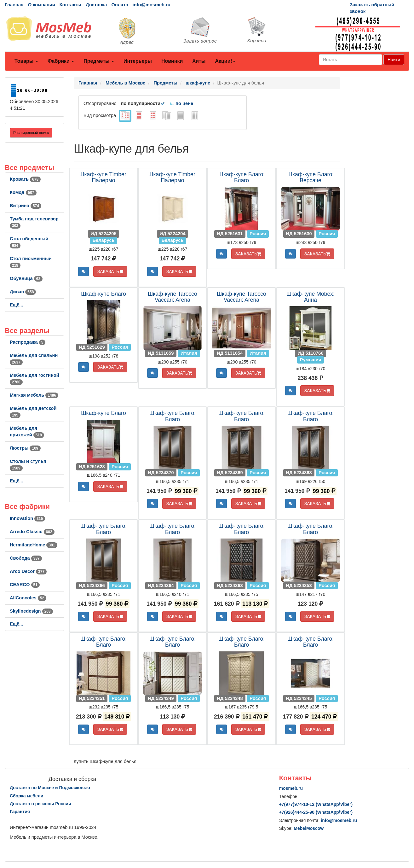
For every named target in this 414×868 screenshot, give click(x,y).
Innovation (27, 518)
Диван (23, 292)
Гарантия (20, 812)
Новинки (172, 61)
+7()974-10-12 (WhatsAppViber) (316, 804)
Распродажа (28, 342)
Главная (14, 5)
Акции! (225, 61)
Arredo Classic (32, 532)
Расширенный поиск (31, 133)
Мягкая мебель (34, 395)
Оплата (120, 5)
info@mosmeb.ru (152, 5)
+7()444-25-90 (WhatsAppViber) (316, 812)
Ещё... (17, 305)
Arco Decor (28, 571)
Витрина (26, 206)
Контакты (70, 5)
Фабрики (61, 61)
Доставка (96, 5)
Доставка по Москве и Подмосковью (50, 788)
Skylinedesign (31, 611)
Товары (26, 61)
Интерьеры (138, 61)
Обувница (26, 278)
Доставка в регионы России (40, 804)
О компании (42, 5)
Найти (394, 60)
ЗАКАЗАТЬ (110, 271)
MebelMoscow (309, 828)
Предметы (99, 61)
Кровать (25, 179)
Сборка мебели (26, 796)
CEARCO (25, 585)
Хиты (199, 61)
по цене (181, 103)
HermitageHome (34, 545)
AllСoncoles (28, 598)
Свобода (26, 558)
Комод (23, 192)
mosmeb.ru (291, 788)
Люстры (25, 448)
